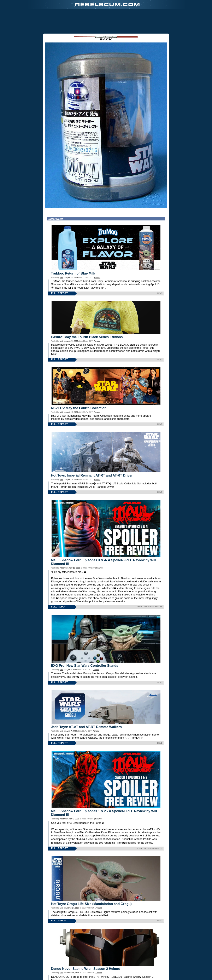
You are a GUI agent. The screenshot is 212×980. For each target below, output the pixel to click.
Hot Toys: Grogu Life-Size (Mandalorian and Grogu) (91, 904)
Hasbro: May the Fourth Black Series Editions (87, 337)
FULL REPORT (59, 293)
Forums (97, 277)
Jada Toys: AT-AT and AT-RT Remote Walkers (86, 727)
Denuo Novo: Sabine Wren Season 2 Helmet (85, 969)
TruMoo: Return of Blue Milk (73, 273)
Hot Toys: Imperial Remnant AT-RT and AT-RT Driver (92, 475)
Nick (61, 277)
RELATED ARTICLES (153, 607)
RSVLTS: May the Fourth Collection (79, 408)
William (63, 568)
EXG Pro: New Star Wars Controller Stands (85, 666)
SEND (160, 293)
